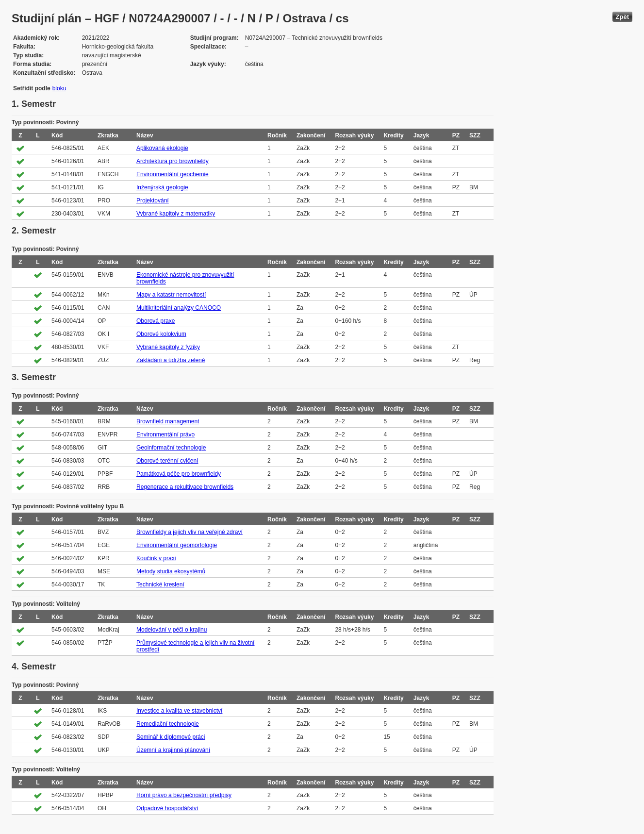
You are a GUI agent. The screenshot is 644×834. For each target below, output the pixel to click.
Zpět (622, 17)
